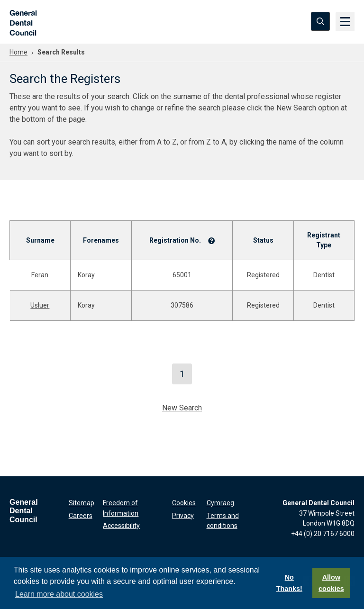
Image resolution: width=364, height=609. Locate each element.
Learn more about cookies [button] (59, 594)
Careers (81, 516)
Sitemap (82, 503)
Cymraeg (220, 503)
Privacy (183, 516)
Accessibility (121, 526)
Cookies (184, 503)
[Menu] (345, 21)
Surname (40, 240)
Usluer (40, 305)
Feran (40, 275)
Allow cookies (331, 583)
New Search (182, 408)
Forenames (101, 240)
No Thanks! (289, 583)
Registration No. (175, 240)
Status (263, 240)
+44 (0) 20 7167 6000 (323, 534)
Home (18, 52)
